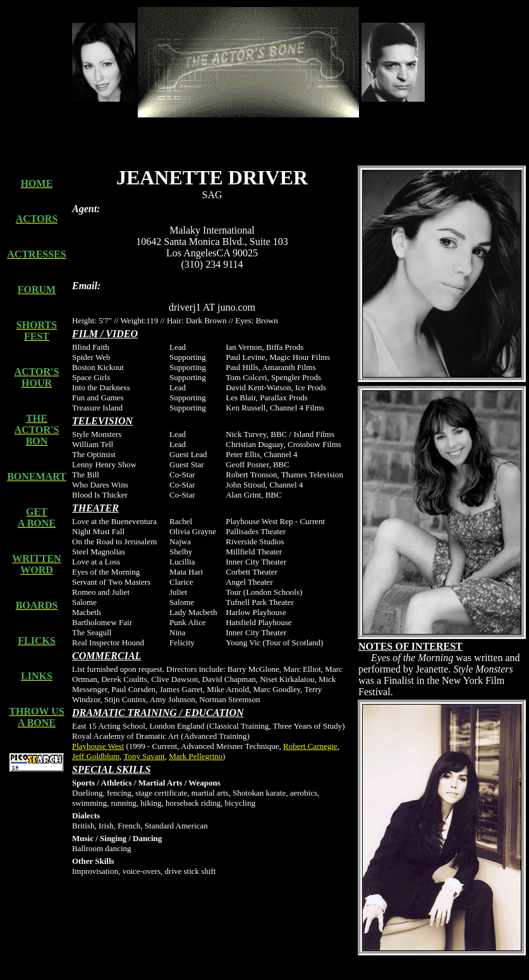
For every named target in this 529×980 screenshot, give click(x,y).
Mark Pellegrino (196, 756)
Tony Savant (144, 756)
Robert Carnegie (310, 746)
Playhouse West (98, 746)
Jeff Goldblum (96, 756)
